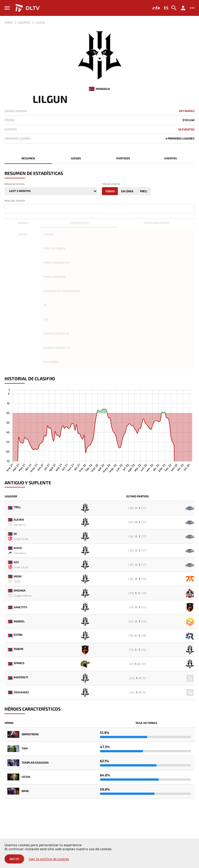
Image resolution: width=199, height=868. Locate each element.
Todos (110, 191)
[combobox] (99, 209)
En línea (127, 191)
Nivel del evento (15, 201)
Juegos (76, 158)
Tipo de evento (111, 184)
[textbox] (7, 208)
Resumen (28, 158)
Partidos (123, 158)
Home (9, 22)
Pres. (144, 191)
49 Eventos (186, 129)
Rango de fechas (15, 184)
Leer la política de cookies (49, 859)
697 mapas (187, 111)
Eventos (171, 158)
